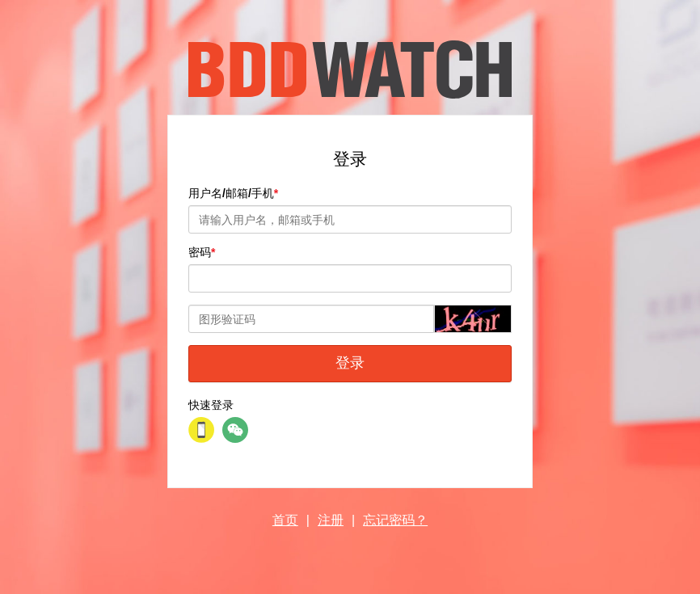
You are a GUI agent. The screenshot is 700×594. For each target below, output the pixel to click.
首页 (285, 520)
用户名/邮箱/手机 (231, 193)
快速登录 (211, 405)
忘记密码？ (395, 520)
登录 (350, 363)
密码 (200, 252)
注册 (331, 520)
